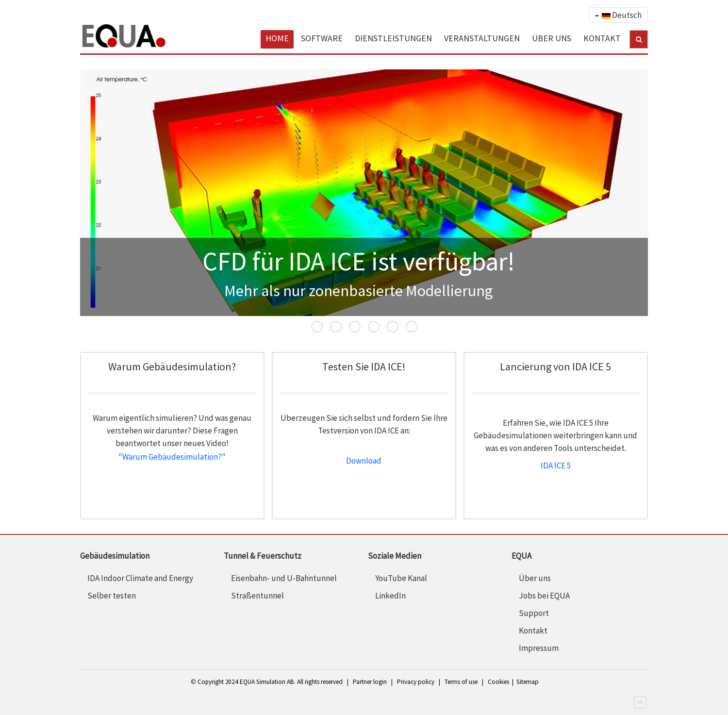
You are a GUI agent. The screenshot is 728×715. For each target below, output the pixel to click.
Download (364, 461)
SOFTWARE (322, 38)
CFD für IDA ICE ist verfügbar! (322, 328)
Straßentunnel (257, 596)
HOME (277, 38)
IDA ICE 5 (341, 328)
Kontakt (533, 631)
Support (534, 613)
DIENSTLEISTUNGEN (393, 38)
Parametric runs (398, 328)
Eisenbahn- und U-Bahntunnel (284, 578)
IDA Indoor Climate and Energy (140, 578)
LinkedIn (390, 596)
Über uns (535, 578)
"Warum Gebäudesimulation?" (172, 457)
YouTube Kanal (401, 578)
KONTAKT (602, 38)
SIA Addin (360, 328)
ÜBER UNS (552, 38)
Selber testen (112, 596)
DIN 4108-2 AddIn (417, 328)
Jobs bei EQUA (544, 596)
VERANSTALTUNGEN (482, 38)
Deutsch (618, 15)
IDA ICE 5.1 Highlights (379, 328)
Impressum (539, 648)
